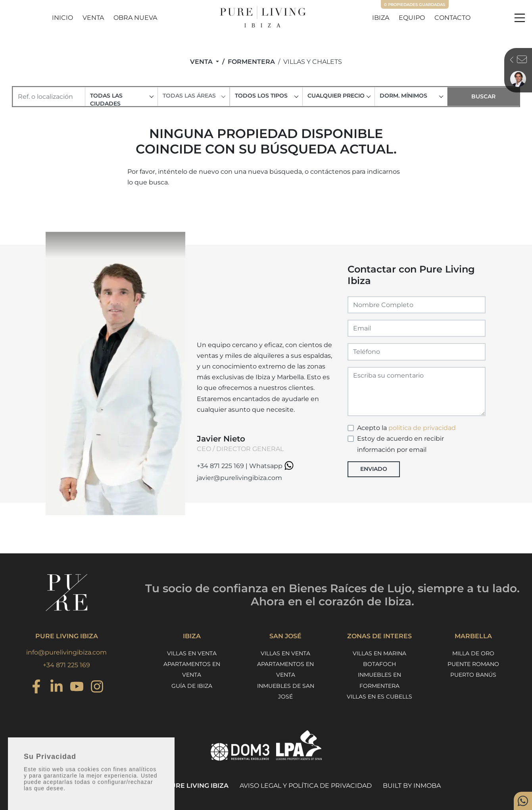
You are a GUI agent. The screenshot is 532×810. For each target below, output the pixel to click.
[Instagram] (36, 688)
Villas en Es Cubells (379, 697)
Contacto (452, 18)
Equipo (412, 18)
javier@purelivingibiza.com (239, 478)
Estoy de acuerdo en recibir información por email (400, 444)
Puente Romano (473, 664)
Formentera (251, 62)
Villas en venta (192, 653)
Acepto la (406, 428)
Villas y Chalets (313, 62)
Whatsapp (273, 466)
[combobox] (121, 97)
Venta (93, 18)
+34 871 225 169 (220, 466)
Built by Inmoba (412, 786)
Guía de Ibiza (192, 686)
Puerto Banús (473, 675)
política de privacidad (422, 428)
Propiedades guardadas (415, 5)
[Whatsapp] (523, 801)
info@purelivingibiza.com (66, 652)
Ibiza (381, 18)
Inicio (62, 18)
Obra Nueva (135, 18)
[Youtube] (77, 688)
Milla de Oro (473, 653)
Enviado (374, 469)
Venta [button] (202, 62)
